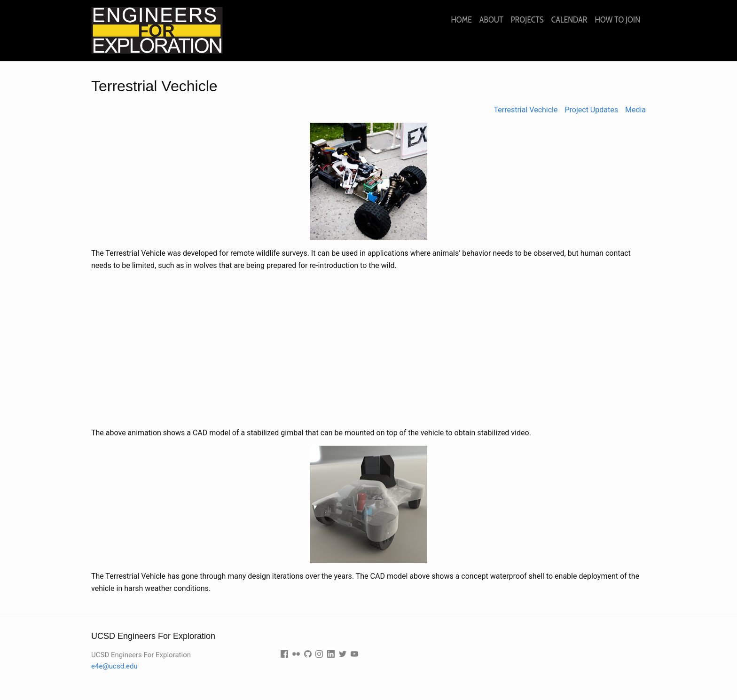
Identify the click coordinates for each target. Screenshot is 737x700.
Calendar (569, 20)
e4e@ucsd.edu (114, 666)
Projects (527, 20)
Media (635, 110)
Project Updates (591, 110)
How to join (618, 20)
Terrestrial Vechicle (526, 110)
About (491, 20)
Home (461, 20)
